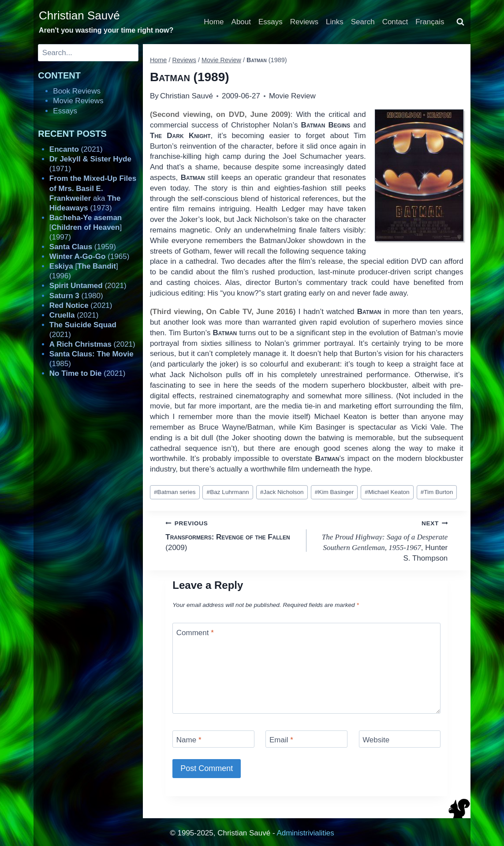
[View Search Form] (460, 22)
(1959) (83, 247)
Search (363, 22)
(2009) (232, 535)
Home (214, 22)
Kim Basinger (334, 492)
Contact (395, 22)
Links (335, 22)
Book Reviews (77, 91)
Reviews (304, 22)
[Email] (306, 739)
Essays (271, 22)
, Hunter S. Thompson (381, 540)
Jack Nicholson (282, 492)
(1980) (76, 296)
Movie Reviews (78, 101)
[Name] (213, 739)
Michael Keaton (387, 492)
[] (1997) (86, 227)
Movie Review (292, 96)
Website (376, 740)
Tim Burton (437, 492)
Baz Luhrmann (228, 492)
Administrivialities (305, 833)
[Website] (400, 739)
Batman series (175, 492)
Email (281, 740)
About (241, 22)
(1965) (90, 256)
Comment (195, 633)
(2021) (76, 149)
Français (430, 22)
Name (189, 740)
